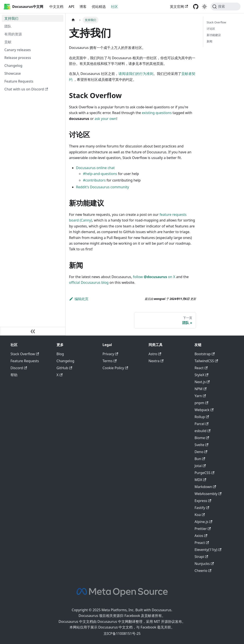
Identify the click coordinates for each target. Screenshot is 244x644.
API (71, 7)
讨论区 (211, 29)
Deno (201, 452)
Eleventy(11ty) (208, 550)
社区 (114, 7)
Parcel (201, 424)
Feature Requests (19, 81)
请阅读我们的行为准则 (136, 74)
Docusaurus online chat (95, 168)
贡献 (8, 42)
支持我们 (11, 18)
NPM (200, 389)
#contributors (94, 180)
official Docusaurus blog (89, 282)
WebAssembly (208, 494)
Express (203, 501)
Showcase (13, 73)
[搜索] (226, 7)
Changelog (13, 66)
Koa (200, 515)
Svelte (201, 445)
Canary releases (18, 50)
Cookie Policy (115, 368)
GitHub (64, 368)
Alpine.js (203, 522)
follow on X (154, 277)
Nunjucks (204, 564)
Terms (109, 361)
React (201, 368)
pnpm (201, 403)
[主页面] (73, 20)
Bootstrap (204, 354)
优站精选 (99, 7)
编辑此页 (79, 299)
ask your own (106, 119)
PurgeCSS (204, 473)
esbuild (202, 431)
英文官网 (179, 7)
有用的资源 (13, 34)
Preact (202, 543)
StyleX (201, 375)
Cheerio (203, 571)
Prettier (203, 529)
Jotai (200, 466)
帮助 (14, 375)
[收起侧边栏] (33, 331)
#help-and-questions (100, 174)
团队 (8, 26)
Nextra (156, 361)
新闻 (209, 41)
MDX (200, 480)
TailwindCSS (206, 361)
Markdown (205, 487)
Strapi (201, 557)
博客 (83, 7)
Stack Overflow (216, 22)
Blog (60, 354)
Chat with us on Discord (26, 89)
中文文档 (56, 7)
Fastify (202, 508)
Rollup (202, 417)
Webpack (204, 410)
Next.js (202, 382)
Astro (155, 354)
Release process (18, 58)
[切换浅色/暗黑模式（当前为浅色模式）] (204, 7)
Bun (200, 459)
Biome (202, 438)
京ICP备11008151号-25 (122, 634)
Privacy (110, 354)
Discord (19, 368)
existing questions (157, 113)
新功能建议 (214, 35)
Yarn (200, 396)
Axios (201, 536)
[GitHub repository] (196, 7)
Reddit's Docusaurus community (103, 187)
